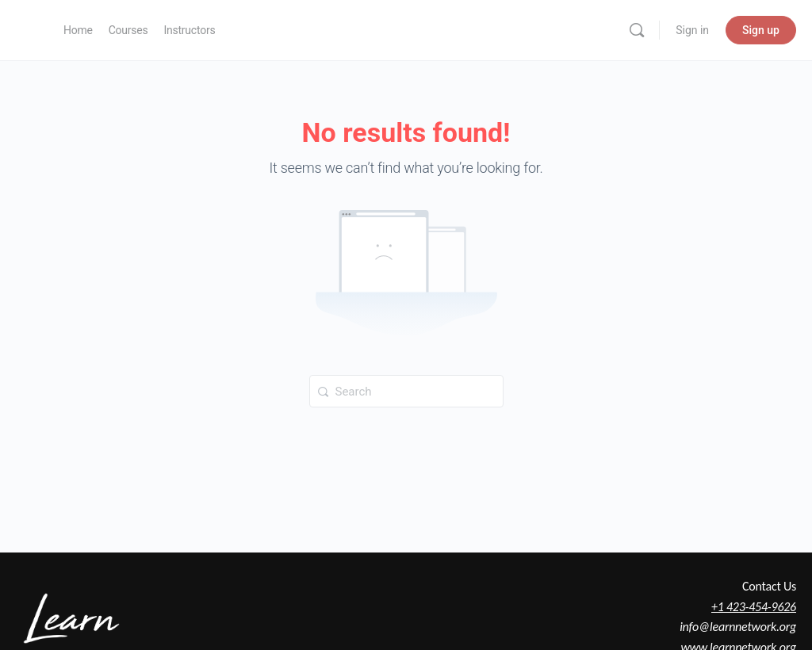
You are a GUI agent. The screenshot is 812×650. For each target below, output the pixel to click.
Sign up (761, 30)
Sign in (692, 30)
